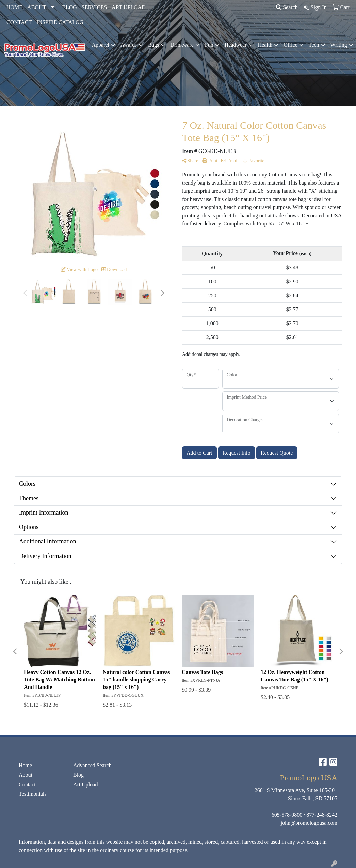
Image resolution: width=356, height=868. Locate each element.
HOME (14, 7)
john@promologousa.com (309, 823)
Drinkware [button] (182, 45)
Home (25, 765)
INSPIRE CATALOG (60, 22)
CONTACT (19, 22)
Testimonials (33, 794)
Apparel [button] (101, 45)
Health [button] (265, 45)
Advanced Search (92, 765)
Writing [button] (339, 45)
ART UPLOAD (129, 7)
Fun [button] (209, 45)
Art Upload (85, 784)
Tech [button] (314, 45)
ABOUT (37, 7)
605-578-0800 (287, 815)
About (26, 775)
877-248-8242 (322, 815)
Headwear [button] (236, 45)
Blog (78, 775)
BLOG (69, 7)
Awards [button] (129, 45)
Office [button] (290, 45)
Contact (27, 784)
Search (287, 7)
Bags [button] (153, 45)
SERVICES (94, 7)
